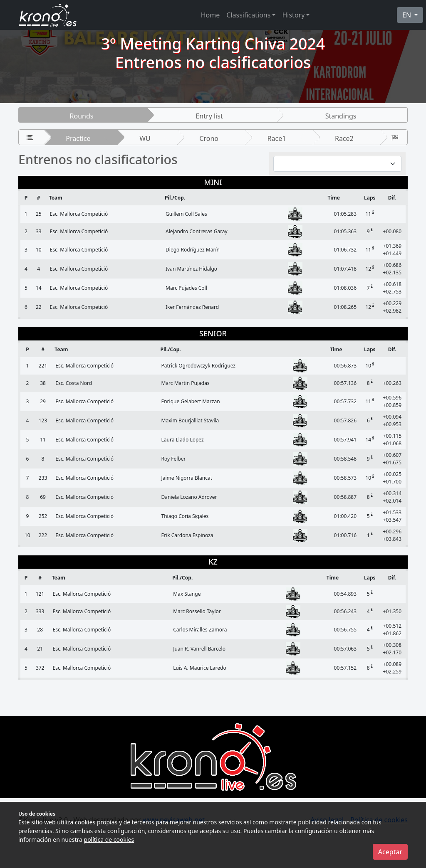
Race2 (344, 138)
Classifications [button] (248, 15)
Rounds (82, 116)
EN (407, 15)
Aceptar (390, 852)
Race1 (277, 138)
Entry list (209, 116)
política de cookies (109, 840)
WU (145, 138)
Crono (209, 138)
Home (211, 15)
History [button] (293, 15)
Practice (78, 138)
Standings (341, 116)
